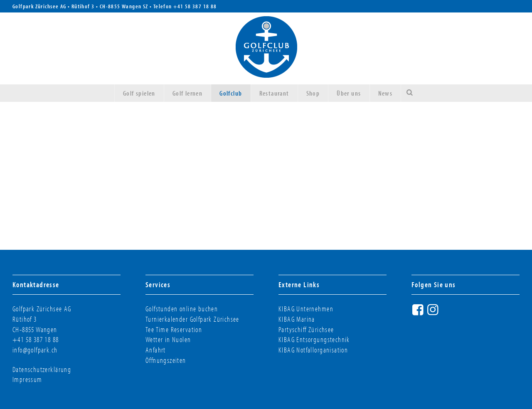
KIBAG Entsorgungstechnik (314, 339)
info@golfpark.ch (35, 350)
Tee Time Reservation (174, 329)
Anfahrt (156, 350)
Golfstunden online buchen (182, 309)
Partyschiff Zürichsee (306, 329)
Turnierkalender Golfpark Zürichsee (192, 319)
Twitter (449, 313)
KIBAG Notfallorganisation (313, 350)
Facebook (419, 313)
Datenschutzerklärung (42, 369)
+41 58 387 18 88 (195, 6)
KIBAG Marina (297, 319)
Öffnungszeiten (166, 360)
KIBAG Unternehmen (306, 309)
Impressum (27, 379)
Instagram (434, 313)
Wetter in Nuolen (168, 339)
